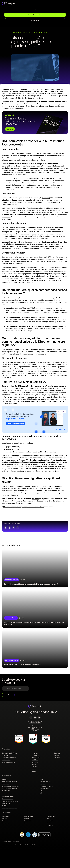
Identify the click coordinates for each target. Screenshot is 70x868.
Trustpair (35, 499)
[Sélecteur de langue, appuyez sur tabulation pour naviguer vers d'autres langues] (35, 10)
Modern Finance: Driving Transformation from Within (24, 507)
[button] (6, 528)
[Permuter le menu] (67, 3)
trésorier (45, 198)
